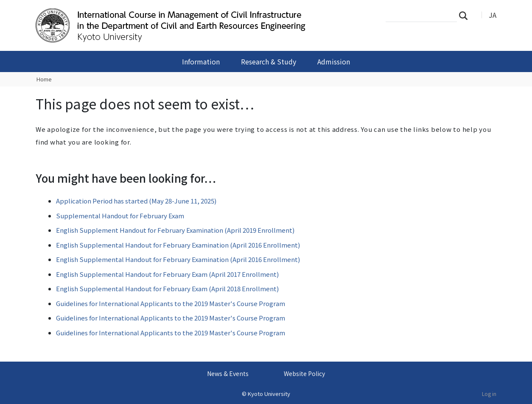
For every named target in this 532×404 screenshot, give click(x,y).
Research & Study (269, 61)
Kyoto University (269, 394)
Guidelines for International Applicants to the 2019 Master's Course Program (171, 303)
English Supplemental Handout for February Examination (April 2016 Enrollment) (178, 245)
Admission (334, 61)
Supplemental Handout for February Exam (120, 216)
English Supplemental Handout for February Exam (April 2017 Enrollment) (167, 274)
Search (466, 15)
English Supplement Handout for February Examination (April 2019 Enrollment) (175, 230)
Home (44, 79)
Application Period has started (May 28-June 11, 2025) (136, 201)
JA (493, 15)
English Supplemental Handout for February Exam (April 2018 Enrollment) (167, 288)
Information (201, 61)
